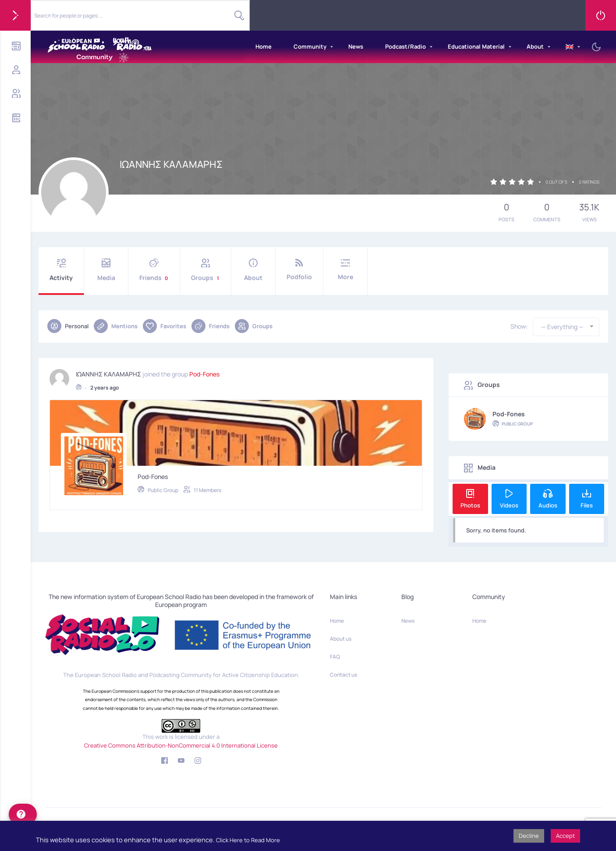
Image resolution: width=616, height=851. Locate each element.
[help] (23, 814)
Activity (61, 270)
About (535, 46)
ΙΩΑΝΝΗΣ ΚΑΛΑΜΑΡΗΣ (108, 371)
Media (106, 270)
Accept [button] (565, 836)
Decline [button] (529, 836)
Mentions (116, 326)
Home (264, 46)
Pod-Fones (204, 371)
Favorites (165, 326)
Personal (68, 326)
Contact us (343, 675)
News (356, 46)
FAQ (335, 657)
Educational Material (476, 46)
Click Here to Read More (248, 840)
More (345, 270)
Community (310, 46)
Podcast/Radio (405, 46)
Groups (205, 270)
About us (341, 639)
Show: (519, 326)
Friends (154, 270)
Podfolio (299, 270)
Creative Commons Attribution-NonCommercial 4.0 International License (181, 745)
